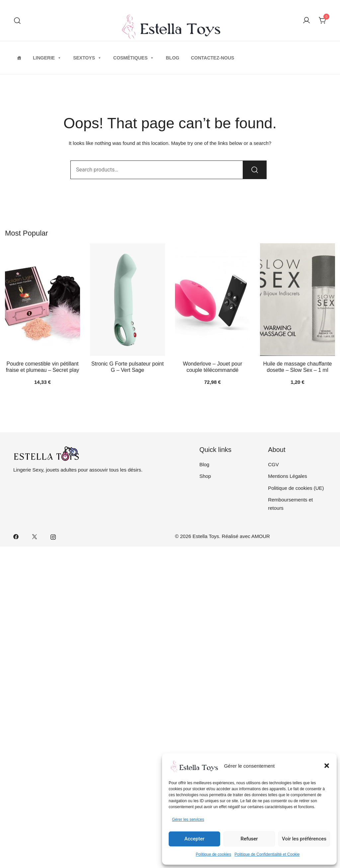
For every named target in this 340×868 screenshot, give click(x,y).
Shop (205, 476)
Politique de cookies (214, 854)
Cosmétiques (134, 58)
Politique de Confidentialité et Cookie (267, 854)
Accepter (194, 839)
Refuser (249, 839)
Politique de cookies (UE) (296, 488)
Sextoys (87, 58)
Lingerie (47, 58)
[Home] (19, 58)
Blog (172, 58)
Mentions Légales (288, 476)
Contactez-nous (212, 58)
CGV (273, 464)
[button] (327, 766)
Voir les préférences (304, 839)
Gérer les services (188, 819)
